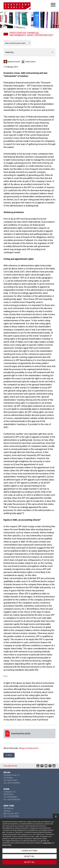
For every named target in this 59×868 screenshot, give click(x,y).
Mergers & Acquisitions (29, 748)
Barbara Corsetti (14, 62)
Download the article (29, 734)
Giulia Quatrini (31, 62)
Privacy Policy (7, 845)
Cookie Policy (47, 843)
